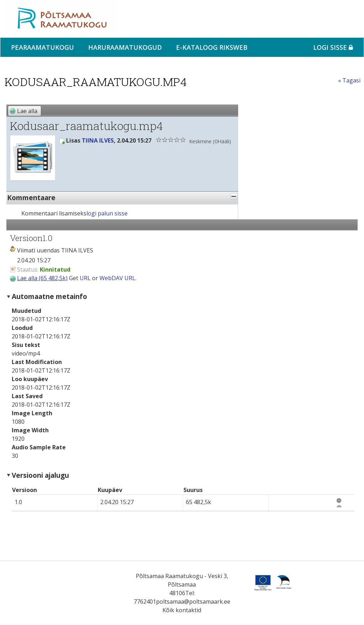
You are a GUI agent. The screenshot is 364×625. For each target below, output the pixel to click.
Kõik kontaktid (182, 610)
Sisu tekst (26, 345)
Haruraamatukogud (125, 47)
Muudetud (26, 311)
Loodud (22, 328)
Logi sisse (333, 47)
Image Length (32, 413)
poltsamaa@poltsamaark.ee (193, 602)
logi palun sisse (107, 213)
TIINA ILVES (98, 140)
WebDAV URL (117, 278)
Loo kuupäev (30, 379)
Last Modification (37, 362)
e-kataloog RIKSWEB (212, 47)
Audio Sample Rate (39, 447)
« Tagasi (349, 80)
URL (85, 278)
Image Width (30, 430)
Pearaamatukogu (42, 47)
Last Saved (27, 396)
